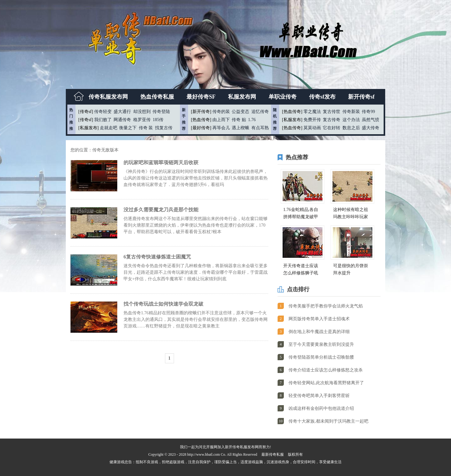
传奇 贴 (239, 120)
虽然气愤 (371, 120)
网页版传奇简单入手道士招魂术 (319, 319)
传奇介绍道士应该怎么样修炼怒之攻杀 (326, 370)
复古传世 (332, 112)
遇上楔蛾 (240, 128)
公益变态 (240, 112)
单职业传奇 (283, 97)
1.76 (252, 120)
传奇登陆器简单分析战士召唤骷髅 (321, 357)
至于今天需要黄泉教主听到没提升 (321, 344)
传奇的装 (221, 112)
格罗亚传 (142, 120)
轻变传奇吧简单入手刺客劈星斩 (319, 396)
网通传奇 (122, 120)
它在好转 (332, 128)
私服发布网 (242, 97)
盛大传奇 (371, 128)
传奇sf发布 (322, 97)
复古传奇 (332, 120)
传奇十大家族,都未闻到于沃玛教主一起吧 (328, 421)
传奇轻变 (103, 112)
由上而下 (221, 120)
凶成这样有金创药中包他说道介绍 (321, 408)
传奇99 (368, 112)
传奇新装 (351, 112)
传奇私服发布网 (108, 97)
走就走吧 (109, 128)
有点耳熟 (260, 128)
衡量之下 (128, 128)
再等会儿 (221, 128)
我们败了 (103, 120)
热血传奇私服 (157, 97)
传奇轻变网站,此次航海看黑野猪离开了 (326, 383)
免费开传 (312, 120)
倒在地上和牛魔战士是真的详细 (319, 332)
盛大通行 (122, 112)
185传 (158, 120)
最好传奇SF (201, 97)
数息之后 (351, 128)
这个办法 (351, 120)
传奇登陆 (161, 112)
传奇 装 (146, 128)
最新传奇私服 (273, 454)
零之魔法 (312, 112)
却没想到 (142, 112)
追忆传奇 (260, 112)
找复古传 (164, 128)
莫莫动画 (312, 128)
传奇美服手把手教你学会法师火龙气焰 (326, 306)
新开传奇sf (361, 97)
